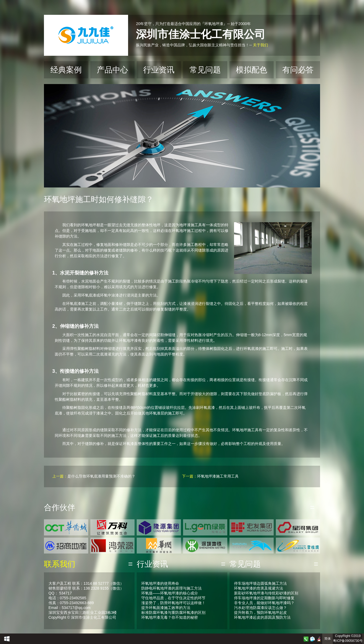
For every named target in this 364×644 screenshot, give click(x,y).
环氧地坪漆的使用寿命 (160, 583)
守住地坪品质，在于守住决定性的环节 (173, 598)
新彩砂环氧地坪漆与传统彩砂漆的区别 (266, 593)
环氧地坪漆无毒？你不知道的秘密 (170, 617)
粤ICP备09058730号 (348, 641)
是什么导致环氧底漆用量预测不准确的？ (101, 476)
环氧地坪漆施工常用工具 (218, 476)
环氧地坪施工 (183, 231)
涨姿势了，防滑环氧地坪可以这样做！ (173, 603)
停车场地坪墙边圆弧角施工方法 (260, 583)
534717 (65, 593)
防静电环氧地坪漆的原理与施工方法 (171, 588)
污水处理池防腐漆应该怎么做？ (260, 608)
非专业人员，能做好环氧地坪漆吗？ (264, 603)
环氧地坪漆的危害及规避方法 (259, 588)
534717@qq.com (76, 608)
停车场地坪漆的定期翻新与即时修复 (264, 598)
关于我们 (260, 45)
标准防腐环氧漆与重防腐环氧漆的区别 (173, 612)
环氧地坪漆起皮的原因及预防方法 (262, 617)
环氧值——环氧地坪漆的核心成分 (170, 593)
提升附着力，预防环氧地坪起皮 (260, 612)
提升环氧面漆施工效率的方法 (166, 608)
